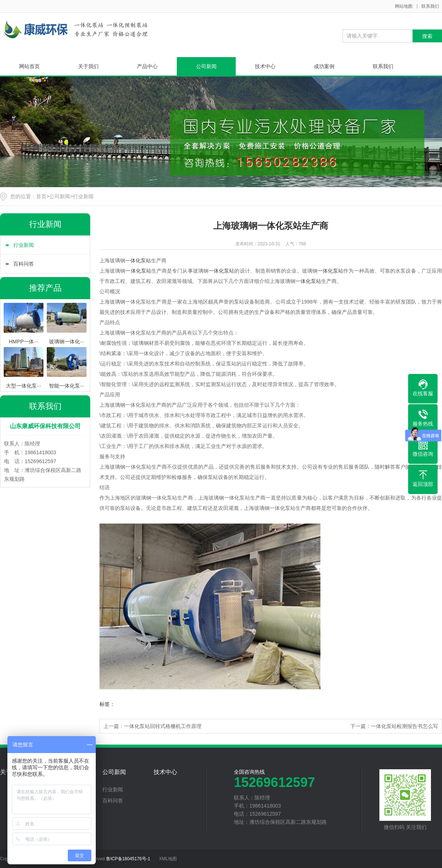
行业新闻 (83, 196)
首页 (41, 196)
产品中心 (147, 66)
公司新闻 (206, 66)
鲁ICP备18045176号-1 (128, 859)
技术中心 (265, 66)
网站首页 (29, 66)
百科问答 (24, 264)
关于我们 (88, 66)
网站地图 (404, 6)
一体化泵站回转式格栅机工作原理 (163, 726)
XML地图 (168, 859)
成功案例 (324, 66)
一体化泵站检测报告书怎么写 (404, 726)
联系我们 (430, 6)
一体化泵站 (138, 260)
